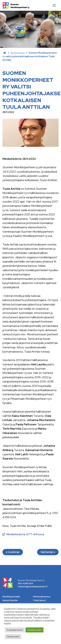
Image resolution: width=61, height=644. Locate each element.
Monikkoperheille (11, 597)
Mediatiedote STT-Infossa (25, 534)
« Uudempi (13, 552)
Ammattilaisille (10, 600)
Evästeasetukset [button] (15, 630)
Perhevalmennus (42, 597)
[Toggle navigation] (54, 5)
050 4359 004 (25, 583)
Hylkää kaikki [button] (13, 637)
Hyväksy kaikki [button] (34, 630)
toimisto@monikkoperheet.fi (33, 587)
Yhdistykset (39, 600)
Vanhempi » (48, 552)
